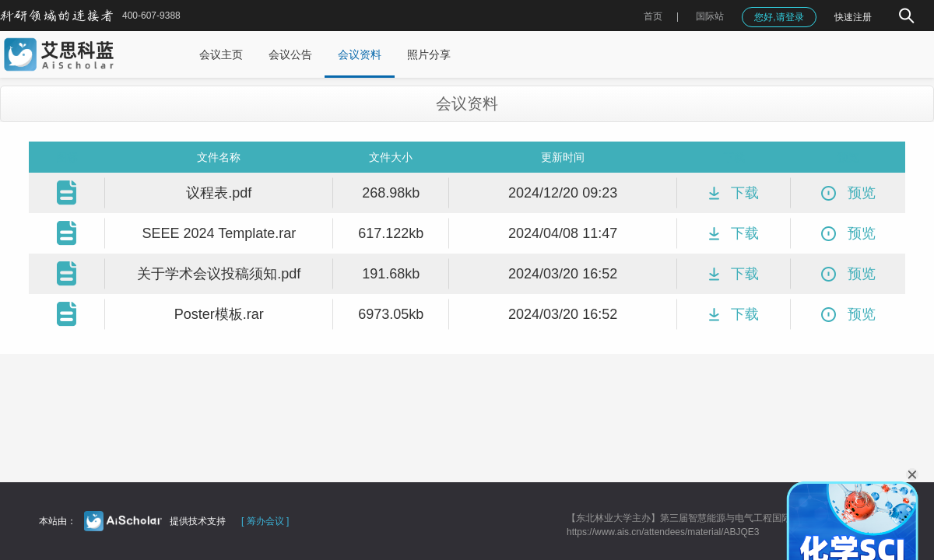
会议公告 (290, 54)
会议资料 (360, 54)
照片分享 (429, 54)
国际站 (710, 16)
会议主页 (221, 54)
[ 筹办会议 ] (265, 521)
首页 (653, 16)
